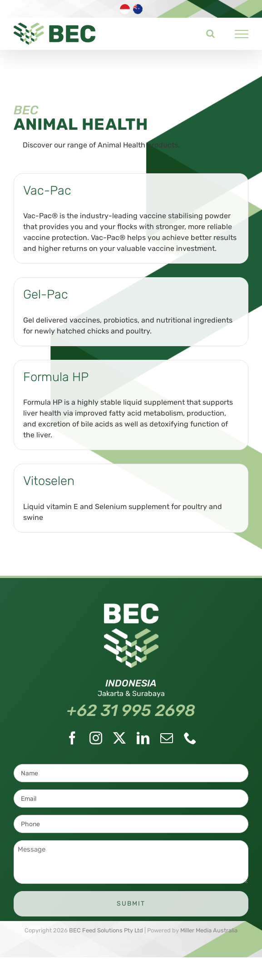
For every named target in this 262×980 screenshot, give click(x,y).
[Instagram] (96, 738)
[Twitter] (119, 738)
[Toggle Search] (210, 34)
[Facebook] (72, 738)
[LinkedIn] (143, 738)
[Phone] (190, 738)
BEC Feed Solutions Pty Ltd (106, 930)
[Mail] (167, 738)
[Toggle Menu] (242, 34)
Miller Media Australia (209, 930)
